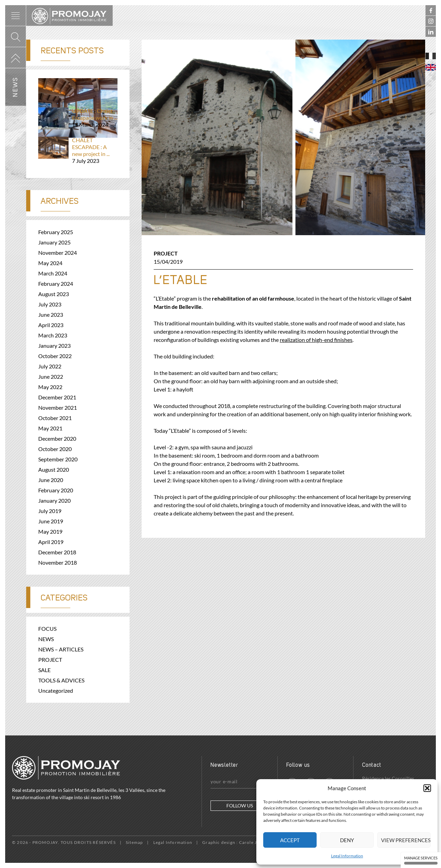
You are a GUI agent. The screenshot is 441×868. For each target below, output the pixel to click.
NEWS (46, 639)
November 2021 (58, 407)
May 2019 (50, 531)
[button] (427, 788)
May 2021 (50, 428)
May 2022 (50, 387)
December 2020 (57, 438)
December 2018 (57, 552)
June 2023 (51, 315)
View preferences (406, 840)
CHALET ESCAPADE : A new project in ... (78, 150)
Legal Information (347, 856)
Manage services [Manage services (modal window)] (421, 860)
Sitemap (134, 842)
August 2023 (54, 294)
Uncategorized (56, 691)
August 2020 (54, 469)
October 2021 (55, 418)
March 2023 (53, 335)
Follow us (240, 806)
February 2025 (56, 232)
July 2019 (50, 511)
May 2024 (50, 263)
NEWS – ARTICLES (61, 649)
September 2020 (58, 459)
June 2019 (51, 521)
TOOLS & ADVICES (61, 680)
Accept (290, 840)
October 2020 (55, 449)
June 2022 (51, 377)
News (16, 87)
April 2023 (51, 325)
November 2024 (58, 253)
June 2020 (51, 480)
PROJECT (166, 253)
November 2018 (58, 562)
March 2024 (53, 273)
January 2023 (54, 346)
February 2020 (56, 490)
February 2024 (56, 284)
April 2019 (51, 542)
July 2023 (50, 304)
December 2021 (57, 397)
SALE (44, 670)
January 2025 (54, 242)
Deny (347, 840)
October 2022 (55, 356)
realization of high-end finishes (316, 340)
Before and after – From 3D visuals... (78, 88)
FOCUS (47, 629)
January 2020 (54, 500)
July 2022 (50, 366)
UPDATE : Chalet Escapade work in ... (78, 118)
